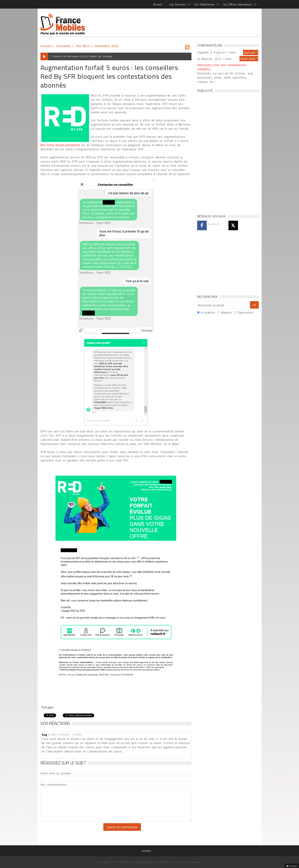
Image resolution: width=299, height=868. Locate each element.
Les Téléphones (205, 4)
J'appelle (203, 52)
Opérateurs (245, 312)
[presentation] (72, 831)
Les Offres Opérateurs (238, 4)
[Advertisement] (189, 24)
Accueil (158, 4)
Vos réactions (55, 723)
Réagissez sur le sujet (63, 763)
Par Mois (83, 46)
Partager (48, 707)
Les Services (178, 4)
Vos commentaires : (55, 784)
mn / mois (228, 52)
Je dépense (205, 59)
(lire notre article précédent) (60, 145)
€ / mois (225, 59)
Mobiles (226, 312)
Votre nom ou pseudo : (57, 773)
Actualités (64, 46)
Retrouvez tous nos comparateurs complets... (222, 67)
